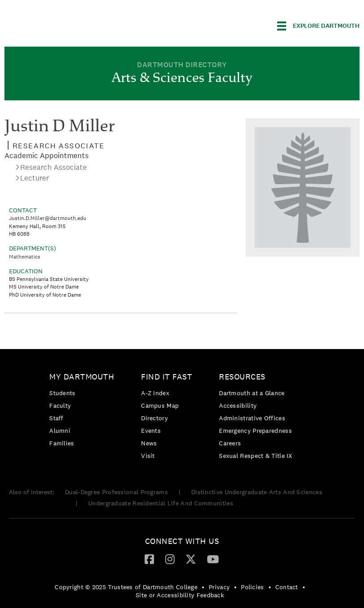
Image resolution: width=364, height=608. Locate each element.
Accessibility (238, 405)
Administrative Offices (252, 418)
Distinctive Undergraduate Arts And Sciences (257, 492)
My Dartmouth (82, 377)
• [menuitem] (203, 587)
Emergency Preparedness (255, 431)
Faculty (60, 405)
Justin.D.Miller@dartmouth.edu (48, 218)
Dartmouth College (75, 24)
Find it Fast (167, 377)
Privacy (219, 587)
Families (62, 443)
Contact (287, 587)
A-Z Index (155, 393)
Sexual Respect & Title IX (256, 456)
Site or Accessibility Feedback (180, 595)
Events (151, 431)
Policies (252, 587)
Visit (148, 456)
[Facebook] (149, 559)
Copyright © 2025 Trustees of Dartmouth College (126, 587)
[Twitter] (191, 559)
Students (62, 393)
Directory (154, 418)
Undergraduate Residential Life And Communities (161, 503)
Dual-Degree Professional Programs (116, 492)
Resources (242, 377)
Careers (230, 443)
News (149, 443)
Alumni (60, 431)
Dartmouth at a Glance (252, 393)
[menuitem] (84, 412)
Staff (56, 418)
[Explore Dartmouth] (318, 26)
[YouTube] (213, 559)
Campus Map (160, 405)
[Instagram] (170, 559)
